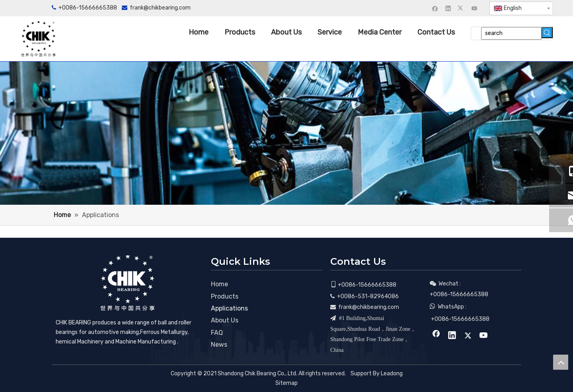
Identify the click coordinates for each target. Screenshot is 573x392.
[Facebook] (435, 8)
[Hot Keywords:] (547, 33)
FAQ (217, 333)
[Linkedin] (448, 8)
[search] (511, 33)
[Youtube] (475, 8)
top (561, 362)
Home (219, 284)
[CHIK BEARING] (127, 283)
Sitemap (286, 383)
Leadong (392, 374)
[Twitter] (461, 8)
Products (225, 296)
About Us (225, 320)
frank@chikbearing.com (160, 8)
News (219, 344)
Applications (229, 308)
